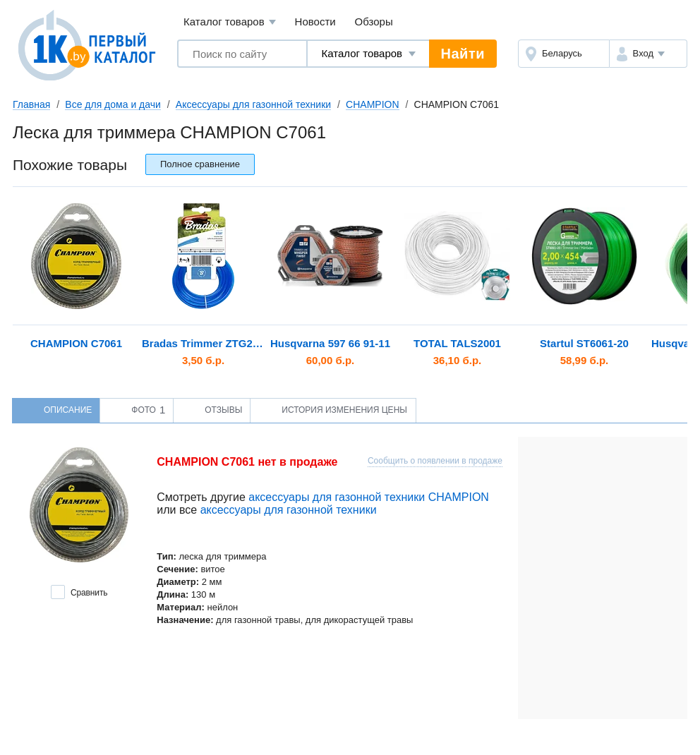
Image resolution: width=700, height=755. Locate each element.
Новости (315, 22)
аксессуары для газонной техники (289, 510)
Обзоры (374, 22)
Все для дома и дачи (113, 104)
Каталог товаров (230, 22)
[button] (648, 54)
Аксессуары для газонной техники (253, 104)
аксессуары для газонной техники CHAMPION (369, 497)
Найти (463, 54)
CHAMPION (372, 104)
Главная (31, 104)
